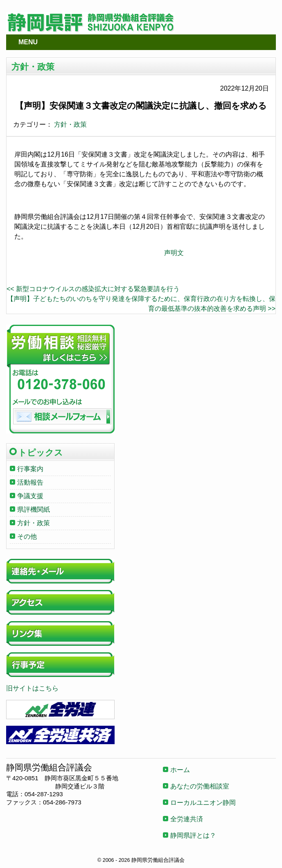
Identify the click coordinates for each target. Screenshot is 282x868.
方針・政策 (70, 124)
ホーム (180, 770)
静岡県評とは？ (193, 835)
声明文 (174, 253)
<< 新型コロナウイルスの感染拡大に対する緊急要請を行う (93, 289)
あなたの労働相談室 (200, 786)
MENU (28, 42)
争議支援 (30, 496)
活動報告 (30, 482)
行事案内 (30, 469)
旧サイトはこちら (32, 688)
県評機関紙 (34, 509)
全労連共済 (187, 819)
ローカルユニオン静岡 (203, 803)
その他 (27, 537)
